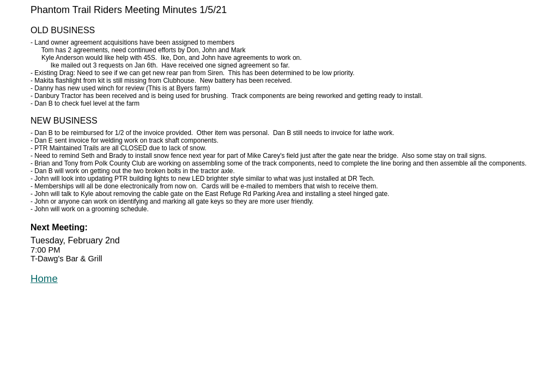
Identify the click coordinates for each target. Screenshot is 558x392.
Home (44, 278)
